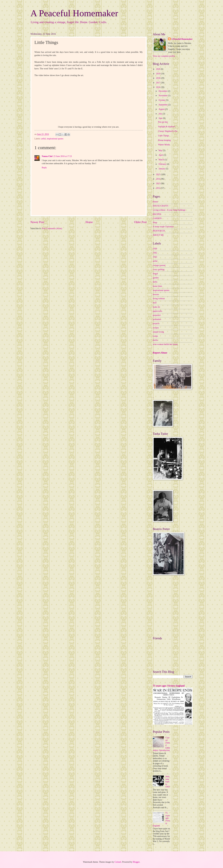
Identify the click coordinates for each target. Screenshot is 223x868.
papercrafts (157, 311)
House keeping (164, 140)
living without (159, 299)
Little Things (163, 136)
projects (156, 323)
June (161, 118)
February (163, 164)
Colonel (118, 862)
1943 (155, 257)
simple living (158, 332)
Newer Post (37, 222)
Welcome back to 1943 (168, 782)
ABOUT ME (158, 235)
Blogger (136, 862)
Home (89, 222)
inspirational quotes (55, 139)
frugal (155, 274)
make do (156, 307)
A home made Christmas (163, 227)
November (163, 96)
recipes (156, 328)
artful (43, 139)
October (162, 100)
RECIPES (157, 214)
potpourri (157, 315)
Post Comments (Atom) (52, 228)
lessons (156, 294)
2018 (158, 78)
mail (155, 303)
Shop (155, 223)
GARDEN (157, 218)
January (162, 169)
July (161, 114)
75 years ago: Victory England (169, 686)
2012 (158, 188)
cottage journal (159, 265)
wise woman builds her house (165, 344)
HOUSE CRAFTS (161, 206)
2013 (158, 183)
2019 (158, 74)
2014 (158, 179)
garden (156, 278)
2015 (158, 174)
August (162, 109)
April (161, 155)
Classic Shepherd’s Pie (168, 131)
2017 (158, 83)
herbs (155, 282)
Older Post (140, 222)
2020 (158, 69)
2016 (158, 87)
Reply (44, 168)
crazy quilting (159, 269)
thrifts (155, 340)
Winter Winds (164, 145)
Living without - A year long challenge (169, 210)
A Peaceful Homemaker (74, 13)
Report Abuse (160, 353)
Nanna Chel (47, 156)
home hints (157, 286)
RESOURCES (159, 231)
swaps (155, 336)
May (161, 150)
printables (157, 319)
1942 (155, 253)
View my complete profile (164, 56)
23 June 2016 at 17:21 (63, 156)
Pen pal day (163, 122)
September (163, 105)
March (162, 160)
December (163, 91)
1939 (155, 249)
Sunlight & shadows (167, 127)
